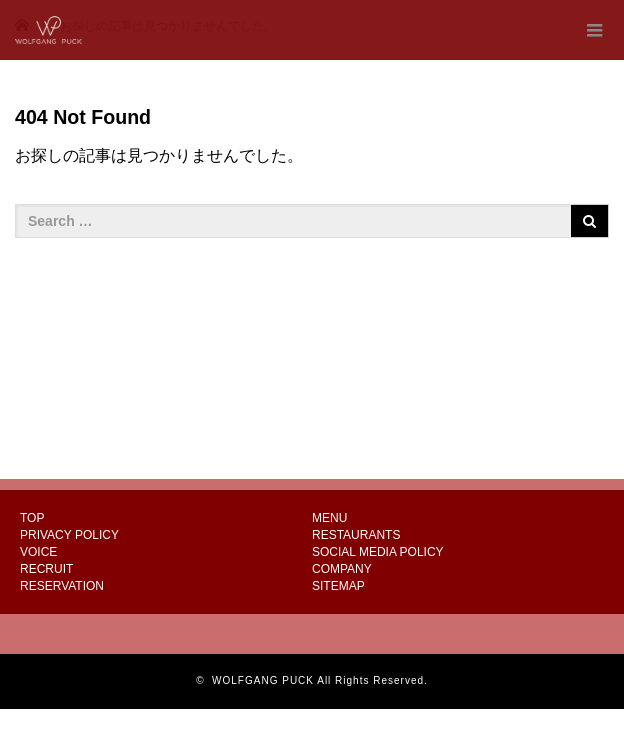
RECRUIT (46, 569)
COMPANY (342, 569)
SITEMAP (338, 586)
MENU (329, 518)
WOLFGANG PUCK (263, 680)
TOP (32, 518)
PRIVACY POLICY (69, 535)
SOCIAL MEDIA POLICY (378, 552)
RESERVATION (62, 586)
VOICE (38, 552)
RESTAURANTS (356, 535)
